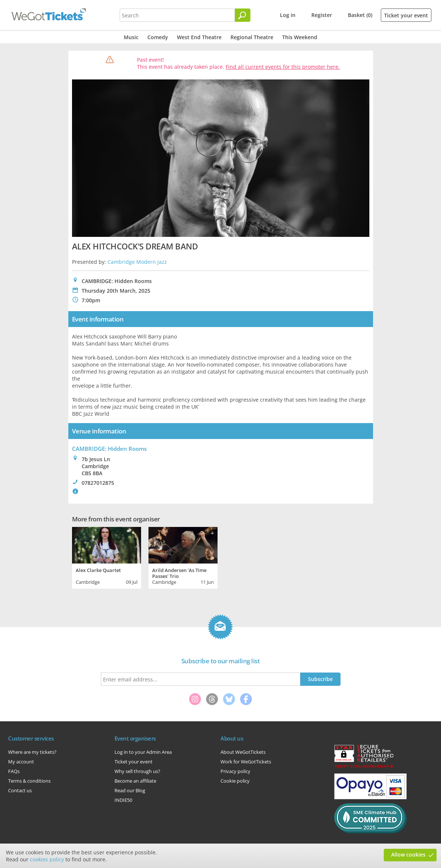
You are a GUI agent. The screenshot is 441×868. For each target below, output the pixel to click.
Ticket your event (406, 15)
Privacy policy (235, 771)
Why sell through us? (137, 771)
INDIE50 (123, 800)
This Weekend (300, 37)
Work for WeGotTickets (246, 762)
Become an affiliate (135, 781)
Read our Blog (130, 790)
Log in (288, 15)
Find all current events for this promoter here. (283, 67)
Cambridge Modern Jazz (137, 262)
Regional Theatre (252, 37)
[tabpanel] (107, 557)
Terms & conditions (29, 781)
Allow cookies (408, 855)
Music (131, 37)
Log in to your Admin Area (143, 752)
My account (21, 762)
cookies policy (47, 859)
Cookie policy (235, 781)
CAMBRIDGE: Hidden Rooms (109, 449)
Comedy (158, 37)
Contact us (20, 790)
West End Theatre (199, 37)
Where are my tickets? (32, 752)
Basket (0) (360, 15)
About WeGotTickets (243, 752)
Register (322, 15)
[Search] (243, 15)
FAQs (14, 771)
